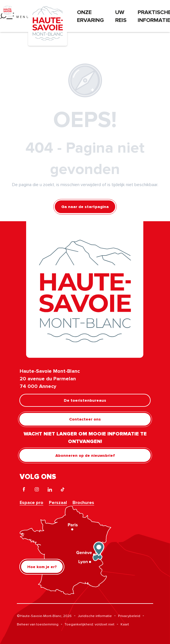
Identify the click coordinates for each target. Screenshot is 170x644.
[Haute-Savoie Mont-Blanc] (8, 10)
